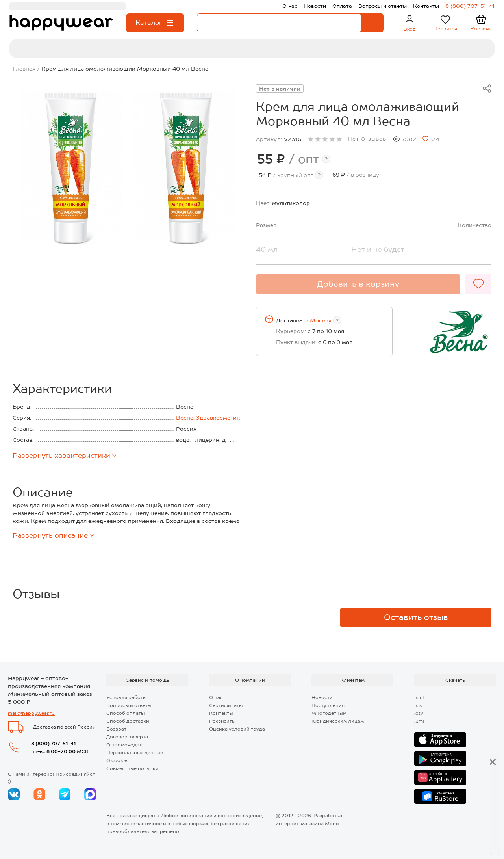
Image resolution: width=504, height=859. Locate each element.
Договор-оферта (127, 737)
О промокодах (124, 745)
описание (53, 535)
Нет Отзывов (367, 139)
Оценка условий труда (237, 729)
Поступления (328, 705)
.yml (419, 721)
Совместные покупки (132, 768)
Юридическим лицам (338, 721)
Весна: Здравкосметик (208, 418)
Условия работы (126, 697)
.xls (418, 705)
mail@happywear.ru (31, 713)
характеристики (64, 456)
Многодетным (329, 713)
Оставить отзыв (416, 617)
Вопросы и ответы (129, 705)
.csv (419, 713)
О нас (216, 697)
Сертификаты (226, 705)
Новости (322, 697)
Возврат (116, 729)
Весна (185, 407)
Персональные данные (135, 753)
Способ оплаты (125, 713)
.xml (419, 697)
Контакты (221, 713)
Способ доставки (128, 721)
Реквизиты (222, 721)
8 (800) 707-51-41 (53, 744)
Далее (469, 840)
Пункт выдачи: (296, 342)
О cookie (117, 760)
